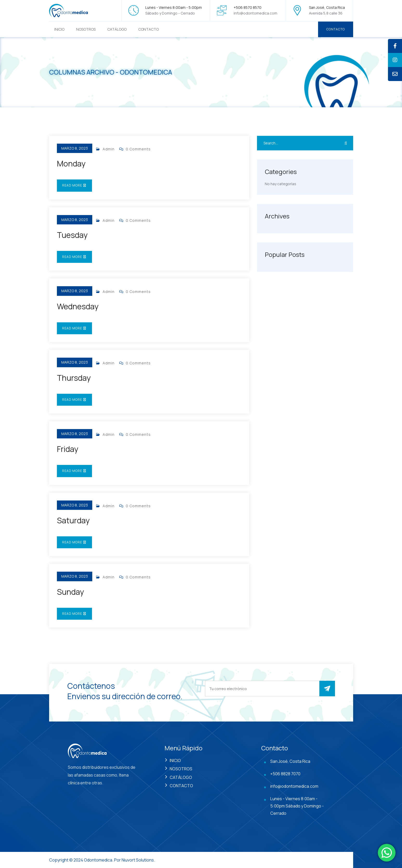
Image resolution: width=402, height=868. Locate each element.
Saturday (73, 520)
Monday (71, 163)
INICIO (59, 29)
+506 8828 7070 (285, 774)
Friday (68, 449)
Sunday (70, 592)
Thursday (74, 378)
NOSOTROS (86, 29)
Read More (74, 185)
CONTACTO (149, 29)
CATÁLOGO (117, 29)
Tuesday (72, 235)
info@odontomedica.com (255, 13)
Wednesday (78, 306)
